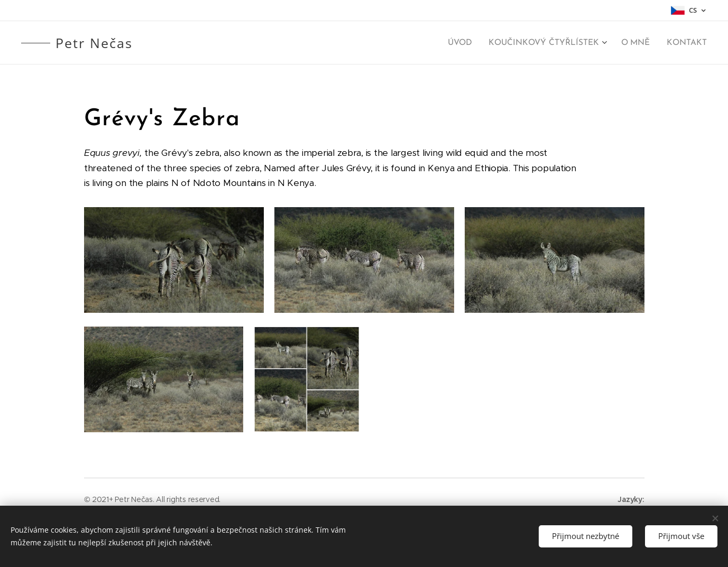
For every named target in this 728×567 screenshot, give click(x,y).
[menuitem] (467, 43)
